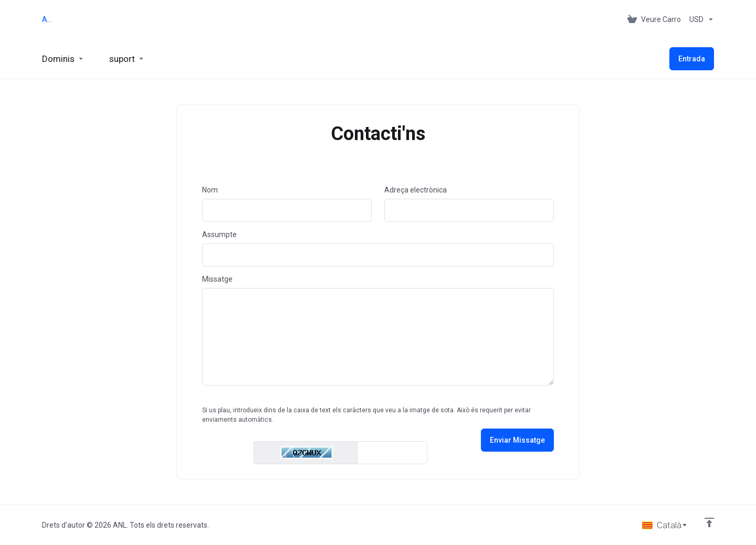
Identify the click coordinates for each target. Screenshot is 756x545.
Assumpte (219, 234)
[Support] (127, 59)
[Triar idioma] (665, 525)
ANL (49, 19)
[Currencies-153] (700, 19)
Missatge (217, 279)
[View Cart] (654, 19)
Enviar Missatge (517, 440)
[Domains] (63, 59)
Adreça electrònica (416, 190)
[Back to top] (709, 522)
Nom (210, 190)
